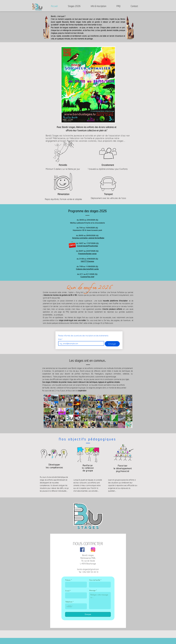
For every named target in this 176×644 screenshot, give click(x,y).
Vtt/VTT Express (87, 261)
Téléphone (69, 602)
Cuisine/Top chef (87, 277)
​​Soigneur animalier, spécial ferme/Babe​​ (88, 238)
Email (61, 339)
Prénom (68, 580)
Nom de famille (95, 580)
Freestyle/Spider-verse (87, 254)
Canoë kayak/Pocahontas (87, 246)
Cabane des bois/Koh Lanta (87, 269)
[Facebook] (82, 550)
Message (92, 590)
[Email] (81, 343)
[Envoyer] (88, 614)
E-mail (67, 591)
